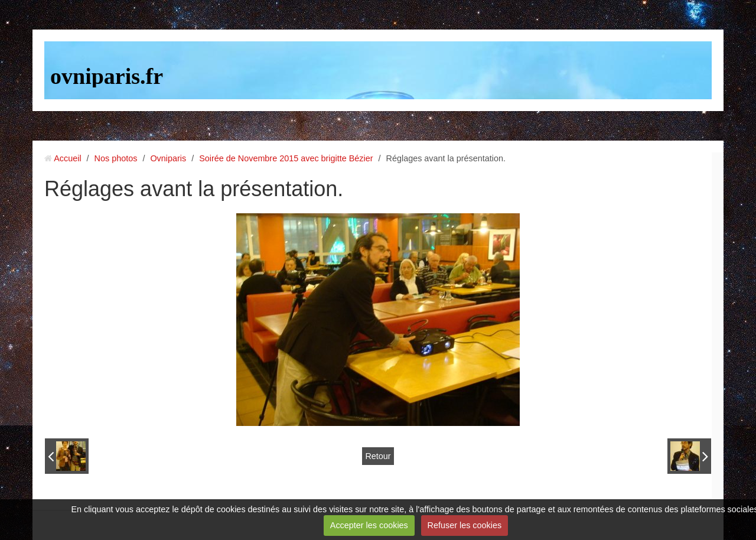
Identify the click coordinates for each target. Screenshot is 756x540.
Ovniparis (168, 158)
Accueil (67, 158)
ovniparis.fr (107, 76)
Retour (378, 456)
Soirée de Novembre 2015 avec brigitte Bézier (286, 158)
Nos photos (116, 158)
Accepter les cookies (369, 525)
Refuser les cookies (465, 525)
